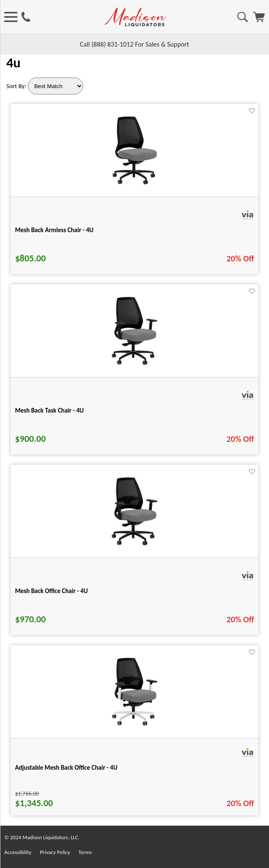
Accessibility (18, 852)
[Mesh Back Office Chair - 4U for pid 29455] (134, 547)
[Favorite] (252, 111)
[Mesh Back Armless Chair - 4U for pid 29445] (135, 186)
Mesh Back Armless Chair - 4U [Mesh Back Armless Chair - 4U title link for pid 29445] (54, 230)
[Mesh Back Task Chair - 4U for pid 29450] (134, 367)
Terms (85, 852)
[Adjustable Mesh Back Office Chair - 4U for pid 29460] (135, 728)
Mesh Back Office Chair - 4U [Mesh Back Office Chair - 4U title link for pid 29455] (51, 591)
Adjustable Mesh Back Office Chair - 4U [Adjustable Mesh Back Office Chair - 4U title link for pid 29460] (66, 768)
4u (13, 63)
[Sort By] (55, 86)
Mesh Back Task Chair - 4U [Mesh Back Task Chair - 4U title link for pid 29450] (49, 410)
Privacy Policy (55, 852)
